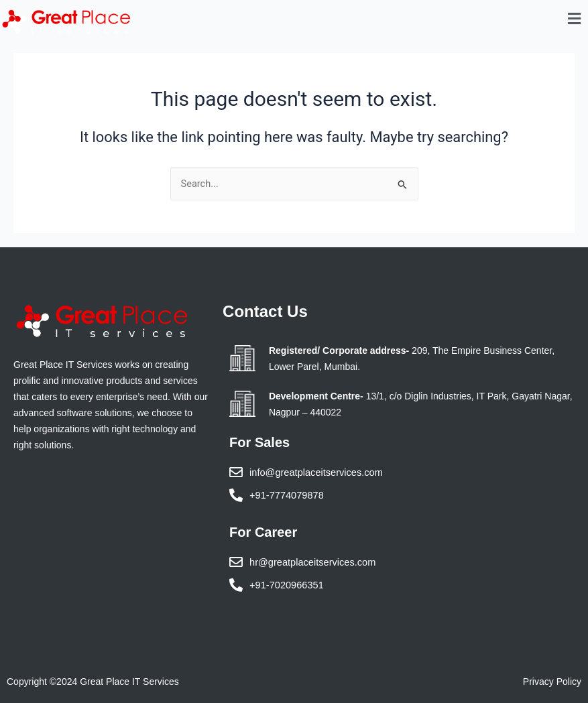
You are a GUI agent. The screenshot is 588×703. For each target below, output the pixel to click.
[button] (575, 19)
